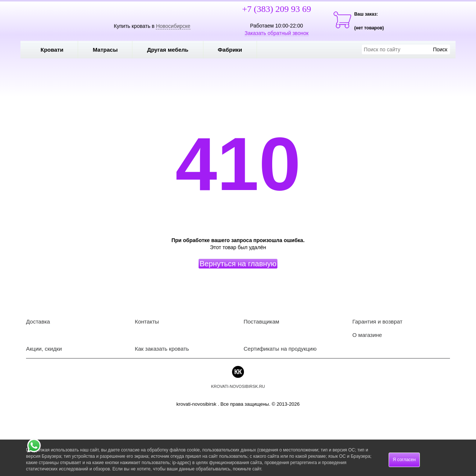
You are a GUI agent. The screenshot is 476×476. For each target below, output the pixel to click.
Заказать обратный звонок (277, 33)
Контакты (147, 321)
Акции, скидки (44, 349)
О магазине (367, 335)
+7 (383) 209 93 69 (277, 9)
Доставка (38, 321)
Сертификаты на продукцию (280, 349)
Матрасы (105, 50)
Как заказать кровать (162, 349)
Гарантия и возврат (378, 321)
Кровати (57, 50)
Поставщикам (261, 321)
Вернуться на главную (238, 264)
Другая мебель (173, 50)
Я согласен (404, 460)
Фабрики (236, 50)
